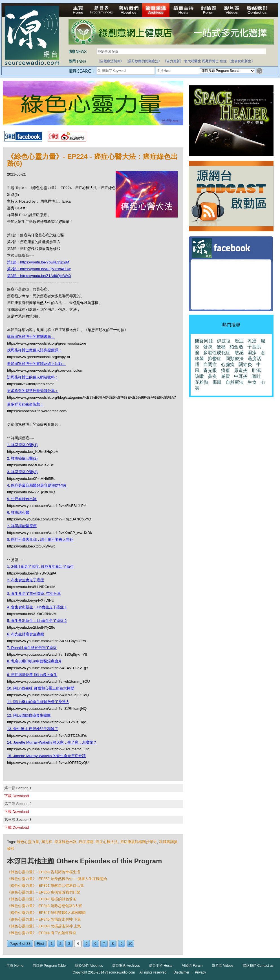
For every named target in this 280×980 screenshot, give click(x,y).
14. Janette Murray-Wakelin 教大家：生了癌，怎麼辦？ (52, 742)
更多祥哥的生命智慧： (25, 404)
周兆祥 (47, 842)
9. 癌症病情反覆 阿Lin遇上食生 (32, 675)
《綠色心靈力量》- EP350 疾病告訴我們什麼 (44, 892)
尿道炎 (241, 370)
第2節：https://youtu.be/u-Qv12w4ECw (39, 269)
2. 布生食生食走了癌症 (26, 580)
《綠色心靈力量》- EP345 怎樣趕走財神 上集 (44, 926)
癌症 (223, 61)
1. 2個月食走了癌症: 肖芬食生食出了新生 (40, 567)
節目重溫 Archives (126, 966)
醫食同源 (204, 341)
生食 (252, 382)
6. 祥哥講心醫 (18, 512)
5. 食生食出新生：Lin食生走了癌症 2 (37, 621)
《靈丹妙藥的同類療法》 (143, 61)
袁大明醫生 (193, 61)
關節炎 (245, 364)
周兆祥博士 (210, 61)
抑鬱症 (215, 359)
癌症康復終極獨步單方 (139, 842)
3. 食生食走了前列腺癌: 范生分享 (34, 594)
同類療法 (235, 359)
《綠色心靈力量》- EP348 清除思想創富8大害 (45, 906)
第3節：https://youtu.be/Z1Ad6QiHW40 (39, 276)
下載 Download (16, 796)
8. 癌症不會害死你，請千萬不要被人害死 (40, 539)
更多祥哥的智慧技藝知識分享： (33, 391)
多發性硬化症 (217, 353)
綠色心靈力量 (28, 842)
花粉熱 (202, 382)
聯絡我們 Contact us (258, 966)
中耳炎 (241, 376)
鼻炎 (212, 376)
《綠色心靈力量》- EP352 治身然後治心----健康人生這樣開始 (57, 879)
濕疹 (252, 353)
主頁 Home (15, 966)
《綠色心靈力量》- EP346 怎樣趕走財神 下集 (44, 919)
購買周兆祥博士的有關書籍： (31, 337)
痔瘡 (226, 370)
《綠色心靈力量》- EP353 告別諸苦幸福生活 (44, 872)
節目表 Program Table (49, 966)
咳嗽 (199, 376)
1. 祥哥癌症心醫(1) (22, 445)
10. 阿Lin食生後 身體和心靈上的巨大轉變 (41, 688)
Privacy (200, 972)
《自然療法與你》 (110, 61)
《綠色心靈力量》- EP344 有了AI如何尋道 (42, 933)
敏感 (239, 353)
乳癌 (252, 341)
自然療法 (235, 382)
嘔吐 (256, 376)
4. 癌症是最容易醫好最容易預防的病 (37, 485)
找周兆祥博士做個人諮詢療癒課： (35, 350)
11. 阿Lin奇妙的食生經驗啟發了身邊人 (38, 702)
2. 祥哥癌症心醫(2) (22, 458)
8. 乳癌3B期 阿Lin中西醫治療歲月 (34, 661)
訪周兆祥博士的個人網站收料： (33, 377)
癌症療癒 (86, 842)
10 (130, 944)
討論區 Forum (192, 966)
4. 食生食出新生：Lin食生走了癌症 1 (37, 607)
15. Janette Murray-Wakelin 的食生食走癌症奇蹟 (46, 756)
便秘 (221, 347)
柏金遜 (236, 347)
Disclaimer (181, 972)
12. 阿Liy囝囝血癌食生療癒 (29, 715)
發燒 (208, 347)
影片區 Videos (223, 966)
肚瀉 (256, 370)
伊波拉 (224, 341)
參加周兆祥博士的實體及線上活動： (36, 364)
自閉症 (210, 364)
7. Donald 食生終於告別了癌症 (32, 648)
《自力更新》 (173, 61)
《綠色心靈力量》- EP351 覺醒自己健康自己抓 (45, 885)
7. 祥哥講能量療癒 (22, 526)
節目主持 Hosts (161, 966)
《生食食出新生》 (241, 61)
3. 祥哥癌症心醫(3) (22, 472)
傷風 (217, 382)
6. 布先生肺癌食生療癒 (26, 634)
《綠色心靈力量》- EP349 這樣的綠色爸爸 (42, 899)
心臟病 (228, 364)
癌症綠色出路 (66, 842)
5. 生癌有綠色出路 (22, 499)
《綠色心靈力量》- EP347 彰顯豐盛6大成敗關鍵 (46, 913)
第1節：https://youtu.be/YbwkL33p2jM (38, 262)
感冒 (226, 376)
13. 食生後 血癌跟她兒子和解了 (33, 729)
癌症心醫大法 (107, 842)
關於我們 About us (89, 966)
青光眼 (210, 370)
